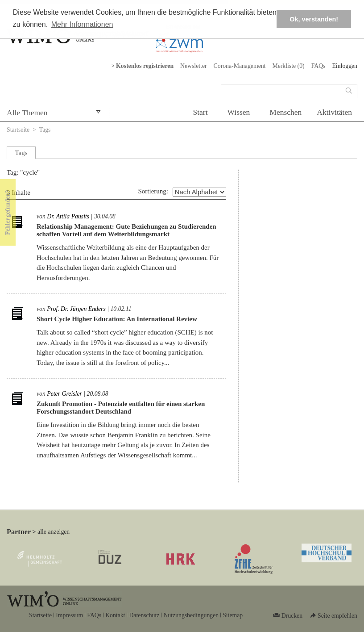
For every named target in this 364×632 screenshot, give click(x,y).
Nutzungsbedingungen (191, 615)
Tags (45, 130)
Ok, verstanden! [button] (314, 19)
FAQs (318, 66)
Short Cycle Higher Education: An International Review (117, 319)
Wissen (239, 112)
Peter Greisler (64, 394)
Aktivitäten (334, 112)
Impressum (69, 615)
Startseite (18, 130)
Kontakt (115, 615)
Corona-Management (240, 66)
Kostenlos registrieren (145, 66)
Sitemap (233, 615)
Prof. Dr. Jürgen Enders (76, 309)
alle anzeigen (54, 532)
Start (200, 112)
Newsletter (194, 66)
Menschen (285, 112)
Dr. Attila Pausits (68, 216)
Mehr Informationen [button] (82, 24)
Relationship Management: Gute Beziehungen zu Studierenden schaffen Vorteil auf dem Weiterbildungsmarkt (126, 230)
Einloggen (345, 66)
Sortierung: (153, 191)
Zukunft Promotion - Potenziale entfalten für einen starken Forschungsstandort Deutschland (121, 408)
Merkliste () (288, 66)
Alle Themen (27, 113)
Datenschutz (144, 615)
